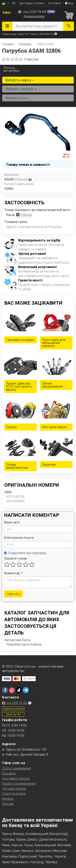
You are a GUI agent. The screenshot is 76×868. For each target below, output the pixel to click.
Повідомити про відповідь (25, 553)
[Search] (69, 26)
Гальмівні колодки (20, 340)
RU (14, 3)
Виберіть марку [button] (20, 80)
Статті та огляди (14, 794)
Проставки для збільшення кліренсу (54, 343)
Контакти (55, 3)
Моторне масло (55, 427)
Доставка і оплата (32, 3)
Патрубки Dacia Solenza (24, 644)
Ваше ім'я (12, 522)
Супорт (12, 427)
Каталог (8, 799)
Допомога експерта (34, 16)
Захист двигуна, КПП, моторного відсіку (19, 386)
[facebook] (5, 690)
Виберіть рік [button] (17, 98)
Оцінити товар (15, 558)
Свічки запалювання (52, 385)
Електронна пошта (19, 538)
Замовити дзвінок (13, 709)
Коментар (13, 573)
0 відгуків (31, 59)
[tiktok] (19, 690)
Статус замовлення (16, 768)
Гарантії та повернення (19, 784)
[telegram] (26, 690)
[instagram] (12, 690)
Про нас (8, 804)
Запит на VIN (13, 714)
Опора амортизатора (17, 466)
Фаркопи (49, 464)
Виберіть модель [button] (21, 89)
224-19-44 (33, 12)
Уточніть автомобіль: (12, 69)
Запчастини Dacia (17, 640)
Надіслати (13, 594)
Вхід (69, 3)
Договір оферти (14, 789)
